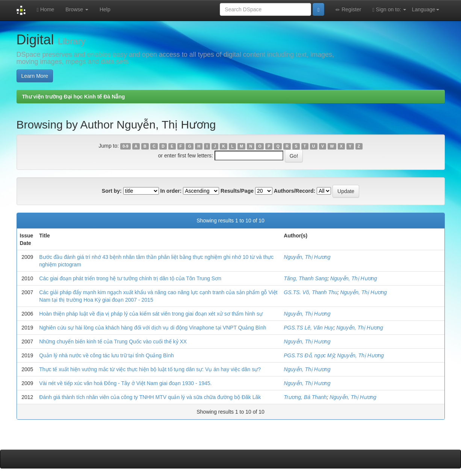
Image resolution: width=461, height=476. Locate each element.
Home (45, 10)
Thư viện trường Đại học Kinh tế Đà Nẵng (74, 97)
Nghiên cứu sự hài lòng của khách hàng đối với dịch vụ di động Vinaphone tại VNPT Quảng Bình (153, 328)
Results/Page (237, 191)
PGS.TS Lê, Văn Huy (308, 328)
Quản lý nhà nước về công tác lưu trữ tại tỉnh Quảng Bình (106, 355)
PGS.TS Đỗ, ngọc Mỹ (309, 355)
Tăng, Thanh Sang (305, 278)
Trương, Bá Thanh (305, 397)
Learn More (35, 76)
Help (105, 9)
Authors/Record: (295, 191)
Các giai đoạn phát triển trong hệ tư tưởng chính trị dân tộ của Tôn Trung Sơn (130, 278)
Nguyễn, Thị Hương (307, 257)
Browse (77, 9)
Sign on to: (389, 10)
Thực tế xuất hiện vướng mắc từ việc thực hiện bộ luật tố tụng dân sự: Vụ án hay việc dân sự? (150, 369)
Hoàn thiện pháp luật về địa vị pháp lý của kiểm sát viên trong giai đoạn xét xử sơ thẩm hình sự (151, 314)
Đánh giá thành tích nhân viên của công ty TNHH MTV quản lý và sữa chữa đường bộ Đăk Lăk (150, 397)
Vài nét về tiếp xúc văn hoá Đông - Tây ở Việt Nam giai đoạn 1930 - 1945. (125, 383)
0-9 (125, 146)
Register (348, 10)
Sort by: (112, 191)
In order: (171, 191)
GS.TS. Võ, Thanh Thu (310, 292)
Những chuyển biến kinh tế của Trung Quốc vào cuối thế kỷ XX (113, 342)
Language (425, 9)
